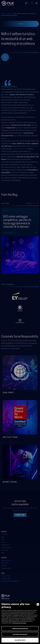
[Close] (38, 604)
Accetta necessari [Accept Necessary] (20, 634)
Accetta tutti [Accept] (20, 640)
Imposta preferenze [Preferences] (20, 629)
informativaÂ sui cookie (19, 623)
